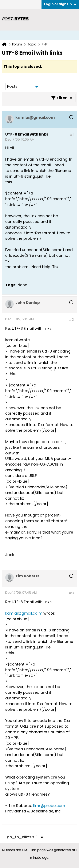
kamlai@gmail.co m (24, 613)
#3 (71, 593)
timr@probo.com (49, 806)
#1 (72, 134)
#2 (71, 320)
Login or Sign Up (60, 4)
